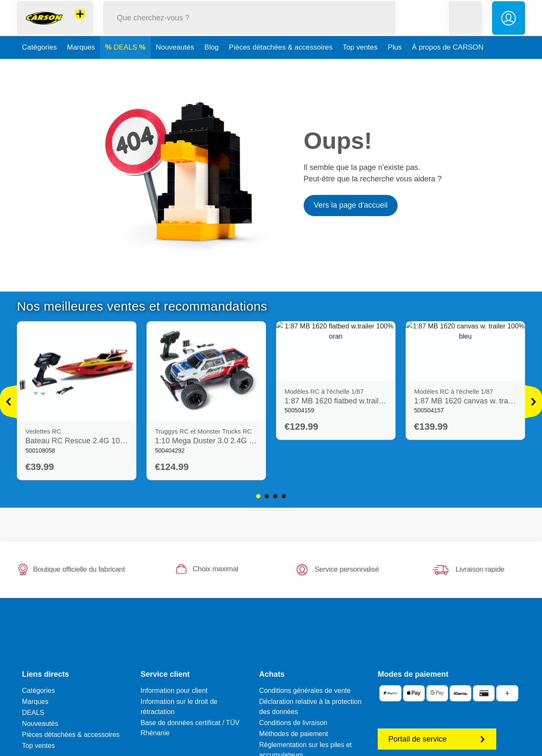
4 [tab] (284, 496)
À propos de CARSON (448, 65)
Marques (81, 65)
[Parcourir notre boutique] (249, 27)
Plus (395, 65)
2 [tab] (267, 496)
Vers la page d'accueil (351, 205)
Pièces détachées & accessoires (281, 65)
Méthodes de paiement (294, 734)
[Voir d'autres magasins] (80, 23)
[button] (465, 27)
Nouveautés (175, 65)
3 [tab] (275, 496)
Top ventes (360, 65)
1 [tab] (258, 496)
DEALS (126, 65)
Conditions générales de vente (305, 691)
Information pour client (174, 691)
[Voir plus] (8, 402)
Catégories (39, 65)
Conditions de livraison (293, 723)
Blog (212, 65)
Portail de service (437, 739)
